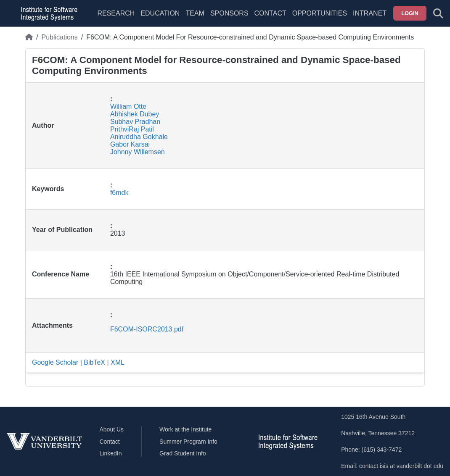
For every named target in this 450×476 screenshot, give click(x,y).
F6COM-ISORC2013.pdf (147, 329)
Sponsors (229, 13)
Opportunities (320, 13)
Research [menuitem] (116, 13)
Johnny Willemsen (138, 152)
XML (118, 362)
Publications (59, 37)
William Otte (128, 107)
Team (195, 13)
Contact (270, 13)
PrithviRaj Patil (132, 129)
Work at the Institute (185, 429)
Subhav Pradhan (135, 122)
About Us (112, 429)
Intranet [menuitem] (370, 13)
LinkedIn (111, 453)
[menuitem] (195, 18)
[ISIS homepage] (47, 13)
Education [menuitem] (160, 13)
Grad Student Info (183, 453)
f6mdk (119, 193)
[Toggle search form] (438, 13)
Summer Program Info (188, 442)
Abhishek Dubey (135, 114)
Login (410, 13)
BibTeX (94, 362)
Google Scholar (55, 362)
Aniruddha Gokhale (139, 137)
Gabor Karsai (130, 144)
